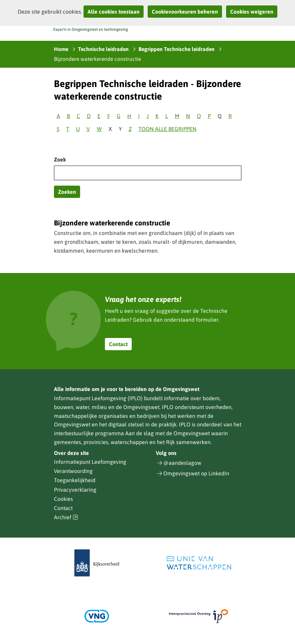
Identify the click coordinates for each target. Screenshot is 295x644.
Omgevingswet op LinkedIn (196, 473)
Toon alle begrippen (168, 129)
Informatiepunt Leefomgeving (90, 462)
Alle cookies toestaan (114, 12)
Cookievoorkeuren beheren (185, 12)
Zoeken (67, 192)
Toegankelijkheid (75, 480)
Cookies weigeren (252, 12)
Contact (118, 344)
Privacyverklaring (75, 490)
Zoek (60, 159)
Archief (66, 517)
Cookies (63, 499)
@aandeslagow (182, 463)
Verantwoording (73, 471)
